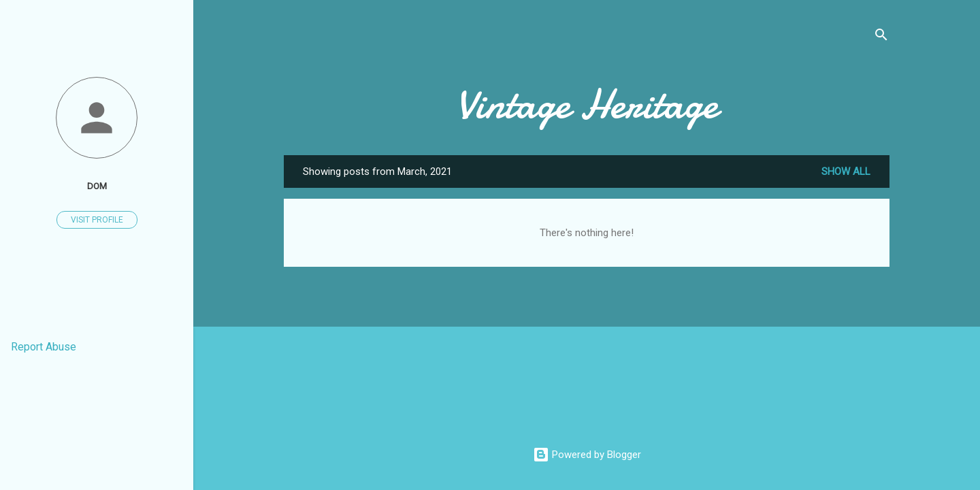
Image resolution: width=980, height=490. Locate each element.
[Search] (881, 37)
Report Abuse (44, 347)
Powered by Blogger (587, 455)
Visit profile (97, 220)
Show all (846, 171)
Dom (97, 186)
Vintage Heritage (587, 104)
